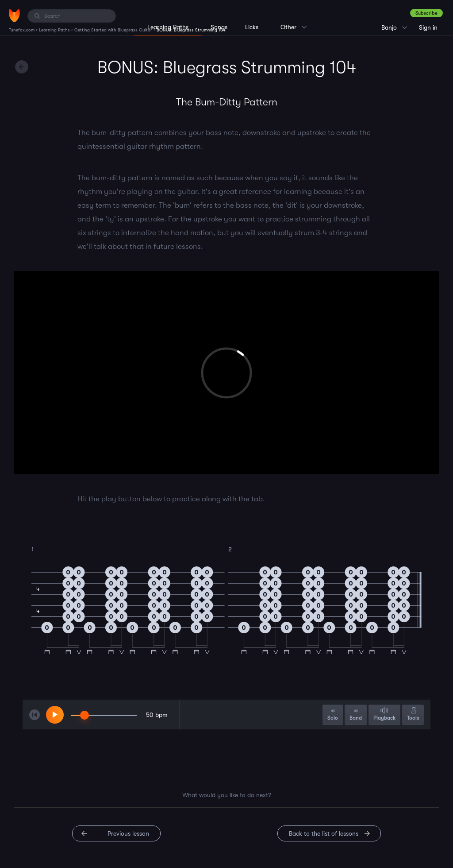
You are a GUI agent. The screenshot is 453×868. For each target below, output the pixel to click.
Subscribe (426, 13)
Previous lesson (128, 833)
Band (356, 714)
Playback (384, 714)
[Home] (14, 15)
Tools (413, 714)
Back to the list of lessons (324, 833)
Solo (333, 714)
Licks (252, 27)
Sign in (428, 27)
